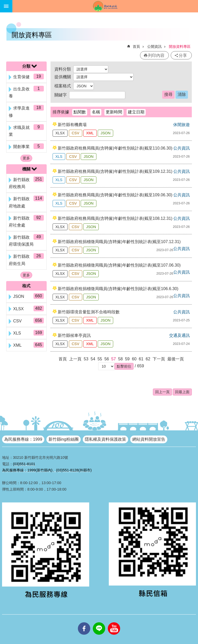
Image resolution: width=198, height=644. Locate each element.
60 (134, 359)
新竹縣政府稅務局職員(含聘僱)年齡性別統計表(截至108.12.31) (115, 218)
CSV (76, 133)
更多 (26, 158)
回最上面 (182, 392)
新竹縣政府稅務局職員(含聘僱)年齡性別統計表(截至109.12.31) (115, 171)
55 (100, 359)
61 (141, 359)
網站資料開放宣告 (149, 439)
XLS (59, 157)
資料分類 (63, 69)
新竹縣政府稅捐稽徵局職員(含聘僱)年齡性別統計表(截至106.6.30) (118, 289)
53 (86, 359)
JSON (105, 133)
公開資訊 (154, 46)
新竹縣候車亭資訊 (74, 335)
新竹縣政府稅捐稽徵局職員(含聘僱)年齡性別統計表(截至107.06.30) (119, 265)
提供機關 (63, 77)
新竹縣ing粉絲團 (64, 439)
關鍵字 (61, 95)
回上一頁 (162, 392)
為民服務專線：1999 (23, 439)
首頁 (136, 46)
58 (120, 359)
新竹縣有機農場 (72, 125)
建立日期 (136, 112)
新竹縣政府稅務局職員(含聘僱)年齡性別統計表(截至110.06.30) (115, 148)
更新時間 (114, 112)
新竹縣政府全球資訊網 (105, 6)
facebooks (84, 622)
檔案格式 (63, 86)
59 (127, 359)
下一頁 (159, 359)
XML (90, 133)
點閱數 (80, 112)
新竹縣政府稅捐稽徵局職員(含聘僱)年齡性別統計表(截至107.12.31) (119, 242)
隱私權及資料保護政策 (105, 439)
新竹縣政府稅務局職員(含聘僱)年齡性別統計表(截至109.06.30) (115, 195)
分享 (183, 55)
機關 (26, 169)
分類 (26, 66)
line (99, 622)
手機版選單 (6, 6)
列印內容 (156, 55)
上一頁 (75, 359)
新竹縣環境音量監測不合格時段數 (89, 312)
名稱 (96, 112)
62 (148, 359)
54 (93, 359)
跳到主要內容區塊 (3, 3)
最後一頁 (176, 359)
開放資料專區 (180, 46)
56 (107, 359)
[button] (124, 366)
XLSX (60, 133)
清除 (182, 94)
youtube (114, 622)
